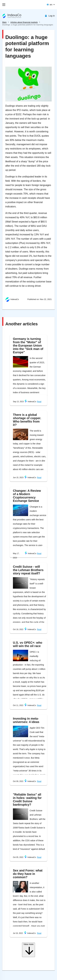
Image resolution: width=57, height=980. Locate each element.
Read (39, 402)
